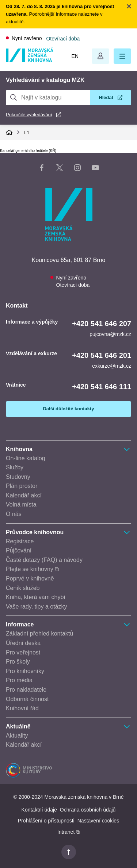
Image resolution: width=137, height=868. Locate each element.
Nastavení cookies (98, 821)
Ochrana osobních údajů (88, 810)
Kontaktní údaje (39, 810)
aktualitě (15, 22)
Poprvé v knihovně (30, 578)
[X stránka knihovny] (60, 169)
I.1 (27, 132)
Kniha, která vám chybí (36, 597)
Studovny (18, 477)
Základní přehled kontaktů (39, 634)
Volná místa (21, 505)
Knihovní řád (22, 708)
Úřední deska (23, 643)
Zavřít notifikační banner (129, 6)
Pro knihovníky (25, 671)
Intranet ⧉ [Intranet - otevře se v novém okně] (68, 832)
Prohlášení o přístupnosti (46, 821)
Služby (15, 467)
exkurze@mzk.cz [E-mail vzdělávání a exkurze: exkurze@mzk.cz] (112, 366)
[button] (122, 56)
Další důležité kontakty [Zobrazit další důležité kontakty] (68, 409)
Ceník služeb (23, 588)
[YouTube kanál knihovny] (95, 169)
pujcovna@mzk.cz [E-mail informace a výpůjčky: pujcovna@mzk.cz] (110, 334)
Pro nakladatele (26, 690)
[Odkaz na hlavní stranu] (30, 60)
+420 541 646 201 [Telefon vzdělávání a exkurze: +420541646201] (102, 355)
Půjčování (19, 550)
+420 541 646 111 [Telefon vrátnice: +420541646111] (102, 387)
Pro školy (18, 662)
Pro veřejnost (23, 652)
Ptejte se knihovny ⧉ (32, 569)
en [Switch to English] (75, 56)
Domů (9, 132)
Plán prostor (22, 486)
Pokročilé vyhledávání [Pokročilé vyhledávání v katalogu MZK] (29, 115)
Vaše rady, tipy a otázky (36, 607)
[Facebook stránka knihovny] (42, 169)
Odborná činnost (27, 699)
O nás (14, 514)
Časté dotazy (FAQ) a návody (44, 560)
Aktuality (17, 736)
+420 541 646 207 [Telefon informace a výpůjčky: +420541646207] (102, 324)
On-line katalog (26, 458)
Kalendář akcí (24, 495)
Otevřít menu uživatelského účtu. (100, 56)
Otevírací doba (63, 39)
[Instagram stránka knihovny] (77, 169)
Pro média (19, 680)
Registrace (20, 541)
